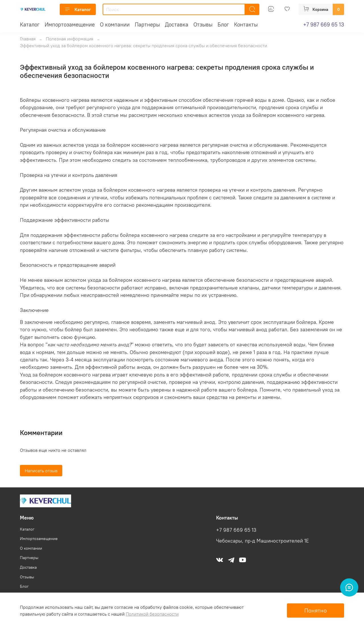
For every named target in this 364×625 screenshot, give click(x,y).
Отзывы (203, 24)
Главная (28, 39)
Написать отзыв (41, 471)
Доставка (177, 24)
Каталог (78, 9)
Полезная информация (70, 39)
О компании (115, 24)
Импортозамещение (70, 24)
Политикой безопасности (152, 614)
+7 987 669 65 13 (324, 24)
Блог (223, 24)
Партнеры (147, 24)
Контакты (246, 24)
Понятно (316, 610)
